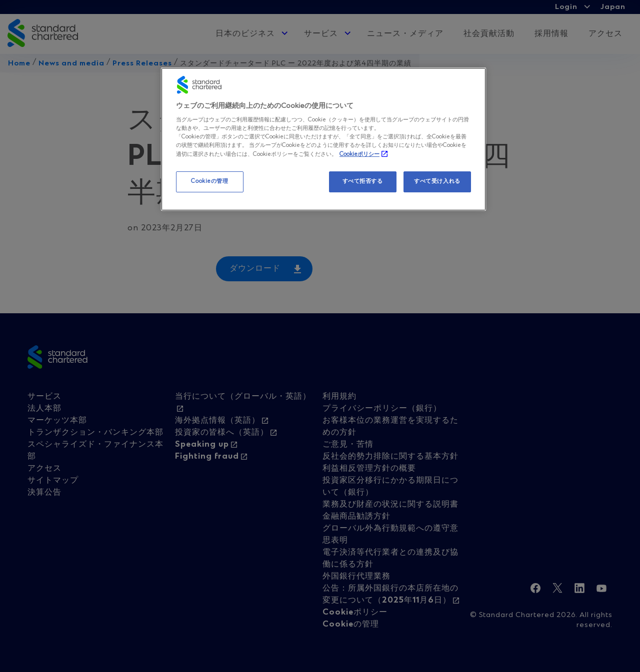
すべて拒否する (363, 181)
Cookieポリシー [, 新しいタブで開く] (359, 154)
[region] (323, 139)
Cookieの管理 (209, 181)
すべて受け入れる (437, 181)
